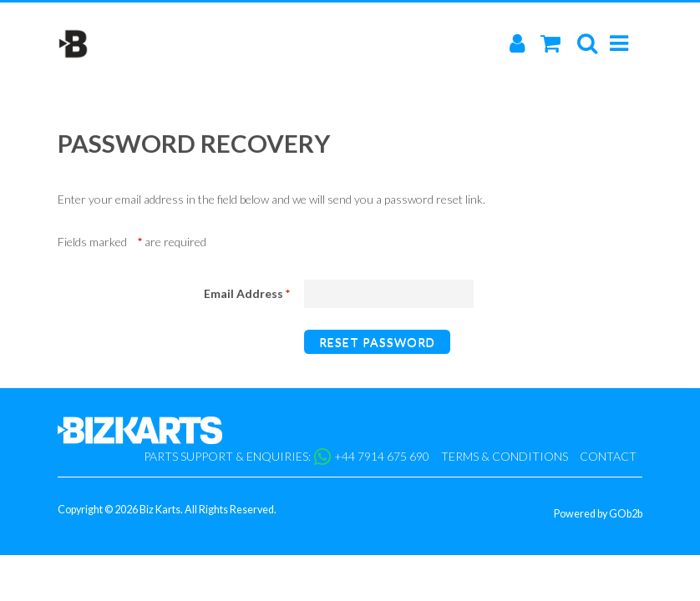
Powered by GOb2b (598, 514)
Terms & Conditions (505, 456)
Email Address (247, 294)
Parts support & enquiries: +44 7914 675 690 (287, 457)
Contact (608, 456)
